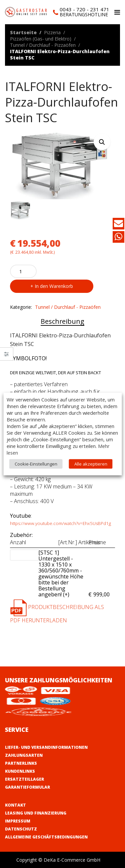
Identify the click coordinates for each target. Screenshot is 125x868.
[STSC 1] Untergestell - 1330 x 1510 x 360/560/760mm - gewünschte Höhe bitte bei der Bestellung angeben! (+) (62, 573)
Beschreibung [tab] (62, 321)
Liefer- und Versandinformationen (46, 747)
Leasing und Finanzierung (36, 813)
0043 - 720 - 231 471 (84, 9)
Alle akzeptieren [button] (91, 464)
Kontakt (15, 805)
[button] (102, 142)
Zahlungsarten (24, 755)
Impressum (18, 821)
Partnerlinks (21, 763)
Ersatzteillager (24, 779)
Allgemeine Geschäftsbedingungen (46, 837)
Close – (6, 356)
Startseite (23, 32)
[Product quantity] (23, 271)
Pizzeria (52, 32)
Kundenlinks (20, 771)
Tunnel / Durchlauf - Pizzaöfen (43, 45)
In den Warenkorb (54, 286)
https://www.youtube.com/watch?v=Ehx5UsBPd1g (60, 523)
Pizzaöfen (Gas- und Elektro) (41, 39)
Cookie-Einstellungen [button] (36, 464)
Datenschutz (21, 829)
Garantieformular (27, 787)
